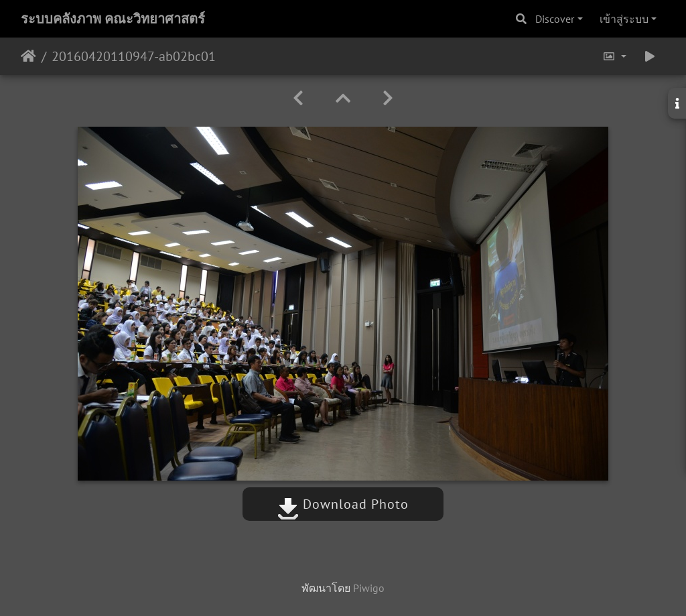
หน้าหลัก (28, 56)
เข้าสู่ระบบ (624, 19)
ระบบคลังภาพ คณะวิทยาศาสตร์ (113, 19)
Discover (555, 19)
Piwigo (369, 588)
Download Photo (343, 504)
